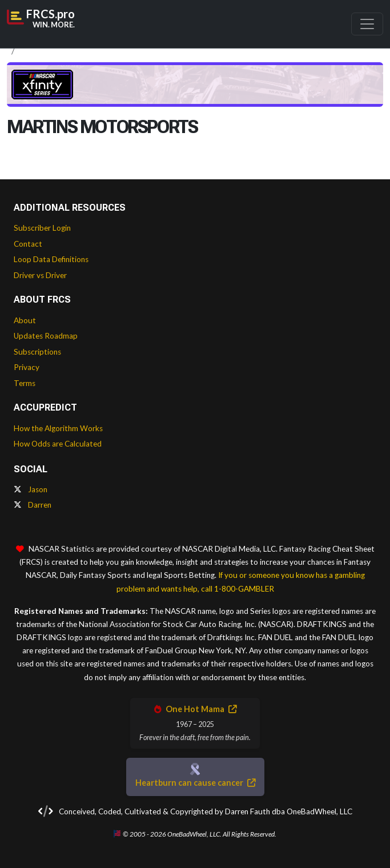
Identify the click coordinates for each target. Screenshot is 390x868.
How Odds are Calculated (58, 444)
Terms (25, 383)
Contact (28, 244)
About (25, 320)
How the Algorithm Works (58, 428)
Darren (33, 505)
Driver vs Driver (40, 275)
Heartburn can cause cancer (195, 783)
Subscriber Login (42, 228)
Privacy (27, 367)
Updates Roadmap (46, 336)
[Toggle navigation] (367, 24)
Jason (31, 489)
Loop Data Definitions (51, 259)
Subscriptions (37, 352)
